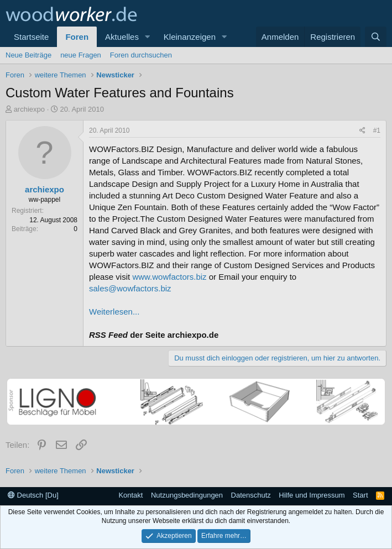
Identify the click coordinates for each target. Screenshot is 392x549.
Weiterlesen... (114, 312)
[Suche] (376, 37)
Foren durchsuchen (141, 55)
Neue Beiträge (28, 55)
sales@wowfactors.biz (130, 288)
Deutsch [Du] (33, 495)
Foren (77, 37)
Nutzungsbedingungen (187, 495)
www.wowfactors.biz (169, 277)
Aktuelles (122, 37)
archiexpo (29, 109)
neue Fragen (81, 55)
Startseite (31, 37)
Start (360, 495)
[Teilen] (362, 131)
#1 (377, 130)
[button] (148, 37)
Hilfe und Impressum (312, 495)
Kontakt (130, 495)
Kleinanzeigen (190, 37)
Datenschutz (251, 495)
